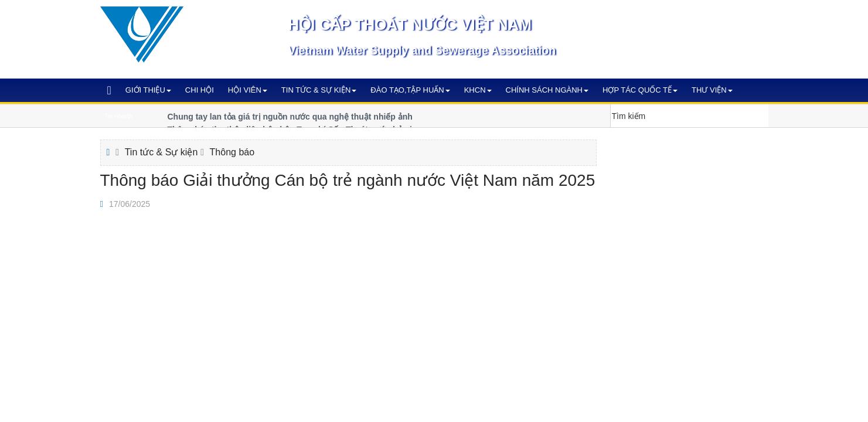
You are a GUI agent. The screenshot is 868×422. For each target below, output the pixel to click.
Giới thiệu (148, 90)
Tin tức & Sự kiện (319, 90)
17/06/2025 (130, 204)
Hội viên (248, 90)
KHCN (478, 90)
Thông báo (232, 152)
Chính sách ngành (547, 90)
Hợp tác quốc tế (640, 90)
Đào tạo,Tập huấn (410, 90)
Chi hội (200, 90)
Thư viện (712, 90)
